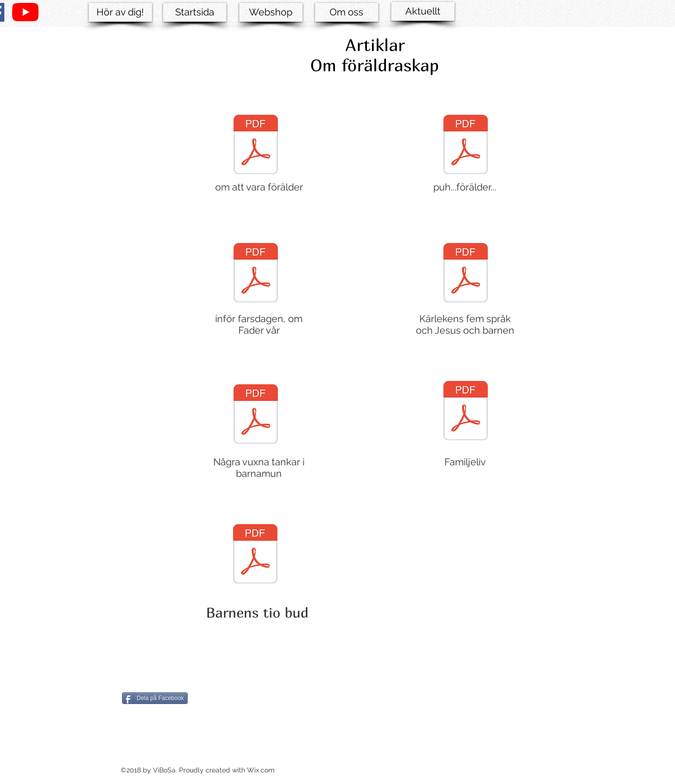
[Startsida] (195, 12)
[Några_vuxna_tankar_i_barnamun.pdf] (256, 415)
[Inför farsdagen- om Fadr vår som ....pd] (256, 274)
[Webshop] (271, 12)
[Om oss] (347, 12)
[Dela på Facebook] (155, 698)
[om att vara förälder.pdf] (256, 146)
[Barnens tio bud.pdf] (255, 555)
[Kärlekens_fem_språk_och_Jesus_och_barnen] (466, 274)
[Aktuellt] (423, 11)
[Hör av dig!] (120, 12)
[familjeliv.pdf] (466, 412)
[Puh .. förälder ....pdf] (466, 146)
